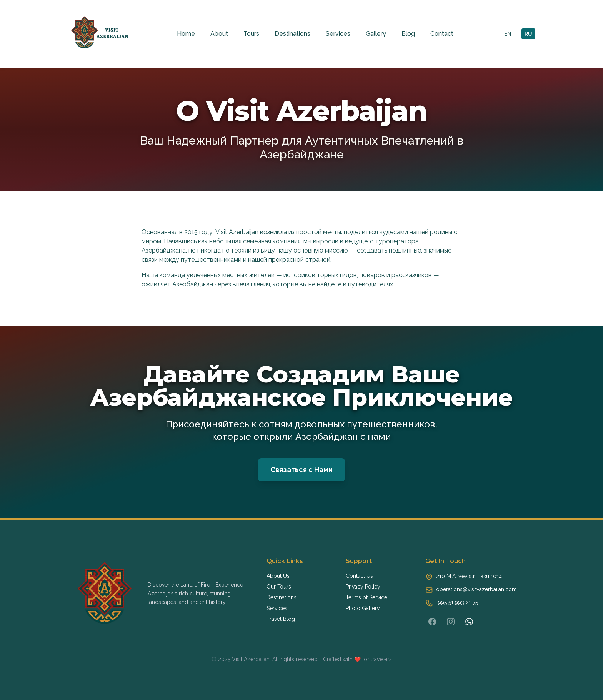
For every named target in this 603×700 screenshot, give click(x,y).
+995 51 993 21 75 (457, 602)
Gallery (376, 34)
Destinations (292, 34)
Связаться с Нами (301, 470)
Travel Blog (281, 619)
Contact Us (359, 576)
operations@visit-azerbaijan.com (476, 589)
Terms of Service (366, 597)
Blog (408, 34)
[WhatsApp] (469, 622)
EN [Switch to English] (508, 34)
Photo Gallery (363, 608)
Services (338, 34)
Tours (251, 34)
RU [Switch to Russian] (528, 34)
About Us (278, 576)
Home (186, 34)
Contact (442, 34)
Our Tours (279, 587)
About (219, 34)
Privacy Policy (363, 587)
